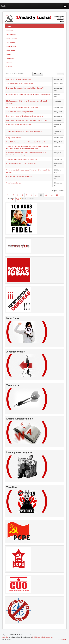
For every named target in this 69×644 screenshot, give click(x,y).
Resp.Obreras (12, 38)
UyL (3, 6)
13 (57, 195)
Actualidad (11, 42)
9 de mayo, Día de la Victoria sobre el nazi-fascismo (25, 116)
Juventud (10, 58)
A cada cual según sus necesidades (19, 125)
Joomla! (5, 637)
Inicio (9, 26)
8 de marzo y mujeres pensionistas (18, 79)
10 (41, 195)
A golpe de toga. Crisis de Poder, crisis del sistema (24, 131)
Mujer (9, 54)
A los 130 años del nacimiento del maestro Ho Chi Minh (26, 142)
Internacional (11, 46)
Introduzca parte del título (5, 72)
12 (52, 195)
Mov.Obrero (11, 50)
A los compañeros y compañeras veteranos (21, 159)
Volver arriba (62, 639)
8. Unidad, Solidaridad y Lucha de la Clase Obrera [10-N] (26, 88)
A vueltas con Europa (14, 183)
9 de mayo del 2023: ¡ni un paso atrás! (20, 112)
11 (46, 195)
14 (8, 199)
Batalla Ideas (11, 34)
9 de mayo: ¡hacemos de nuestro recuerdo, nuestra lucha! (27, 120)
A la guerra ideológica (14, 138)
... (36, 195)
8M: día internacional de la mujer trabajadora (22, 107)
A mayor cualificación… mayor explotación (21, 163)
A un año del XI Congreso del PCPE (19, 176)
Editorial (10, 30)
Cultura (9, 67)
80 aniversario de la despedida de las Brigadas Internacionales (28, 94)
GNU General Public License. (43, 637)
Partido (9, 63)
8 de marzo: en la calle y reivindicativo (20, 84)
